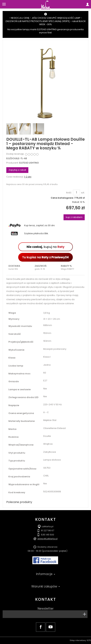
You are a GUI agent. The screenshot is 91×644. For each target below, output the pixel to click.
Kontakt (45, 599)
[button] (19, 267)
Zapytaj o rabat (17, 170)
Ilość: (69, 193)
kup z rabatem (74, 217)
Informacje (46, 574)
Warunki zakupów (46, 586)
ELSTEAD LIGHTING (29, 163)
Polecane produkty (19, 502)
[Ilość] (76, 193)
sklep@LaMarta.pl (48, 539)
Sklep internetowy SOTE (80, 640)
